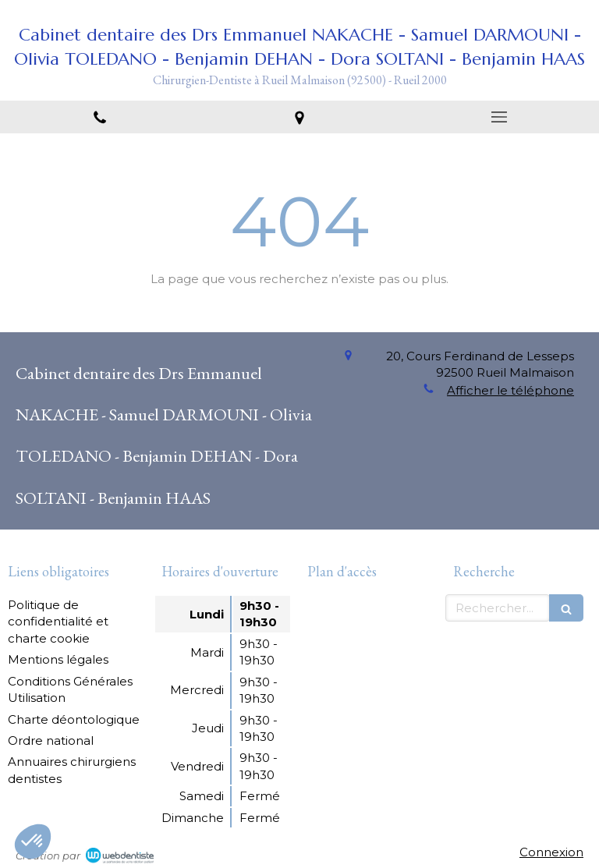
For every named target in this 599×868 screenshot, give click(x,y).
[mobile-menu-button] (499, 117)
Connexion (551, 852)
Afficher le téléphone (510, 390)
